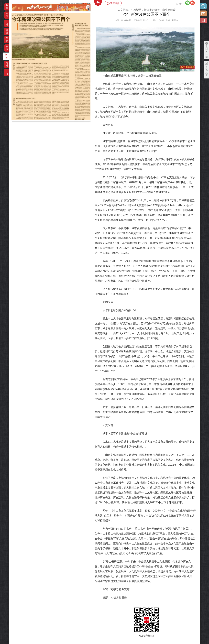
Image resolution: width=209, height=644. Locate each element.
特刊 (7, 15)
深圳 (7, 31)
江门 (7, 72)
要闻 (7, 7)
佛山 (7, 48)
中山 (6, 56)
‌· (12, 15)
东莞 (7, 39)
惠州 (7, 64)
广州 (7, 23)
